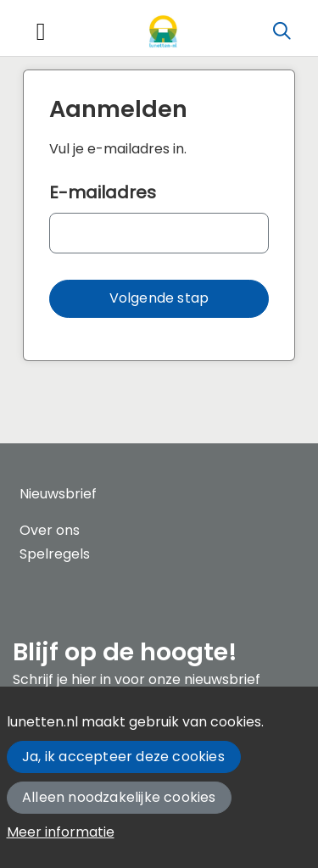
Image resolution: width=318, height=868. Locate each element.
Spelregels (55, 554)
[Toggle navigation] (41, 32)
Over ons (50, 530)
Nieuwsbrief (58, 494)
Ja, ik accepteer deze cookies (123, 757)
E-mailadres (103, 192)
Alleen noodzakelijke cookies (119, 797)
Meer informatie (61, 832)
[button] (159, 299)
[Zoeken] (282, 31)
